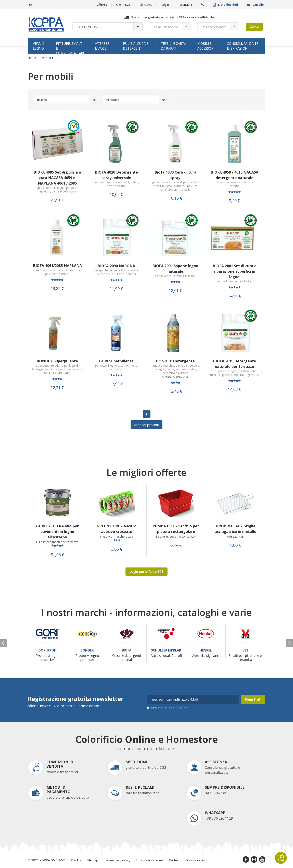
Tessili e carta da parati (174, 46)
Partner (175, 860)
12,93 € (116, 384)
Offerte (102, 5)
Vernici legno (39, 46)
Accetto (169, 708)
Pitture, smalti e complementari (70, 48)
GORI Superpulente (116, 361)
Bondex (87, 650)
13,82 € (57, 289)
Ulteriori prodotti (146, 425)
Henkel (206, 650)
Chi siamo (146, 5)
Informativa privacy (117, 860)
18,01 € (175, 291)
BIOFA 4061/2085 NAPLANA (57, 266)
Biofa (127, 650)
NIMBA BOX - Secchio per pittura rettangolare (176, 529)
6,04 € (176, 545)
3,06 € (117, 549)
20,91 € (57, 200)
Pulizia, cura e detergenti (136, 46)
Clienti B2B (123, 5)
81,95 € (57, 555)
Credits (76, 860)
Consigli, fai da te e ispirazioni (243, 46)
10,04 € (116, 195)
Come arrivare (195, 860)
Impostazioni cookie (150, 860)
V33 (245, 650)
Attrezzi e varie (103, 46)
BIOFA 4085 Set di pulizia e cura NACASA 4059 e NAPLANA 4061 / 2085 (57, 178)
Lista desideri (226, 5)
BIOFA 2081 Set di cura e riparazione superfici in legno (235, 271)
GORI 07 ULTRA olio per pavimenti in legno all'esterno (57, 531)
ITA (30, 5)
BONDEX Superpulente (57, 361)
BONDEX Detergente (175, 361)
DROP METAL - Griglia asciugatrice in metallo (236, 529)
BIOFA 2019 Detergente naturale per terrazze (235, 364)
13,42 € (175, 391)
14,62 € (235, 389)
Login (165, 5)
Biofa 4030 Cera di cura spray (175, 175)
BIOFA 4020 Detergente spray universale (116, 175)
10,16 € (175, 198)
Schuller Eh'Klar (166, 650)
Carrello (256, 5)
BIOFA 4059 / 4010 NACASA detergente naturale (234, 175)
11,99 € (116, 289)
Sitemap (92, 860)
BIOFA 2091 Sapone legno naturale (175, 268)
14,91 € (235, 296)
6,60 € (235, 545)
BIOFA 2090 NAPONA (116, 266)
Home (32, 58)
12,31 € (57, 388)
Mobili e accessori (206, 46)
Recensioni (185, 5)
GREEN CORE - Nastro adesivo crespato (117, 529)
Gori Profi (48, 650)
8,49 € (234, 201)
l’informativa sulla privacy (174, 708)
